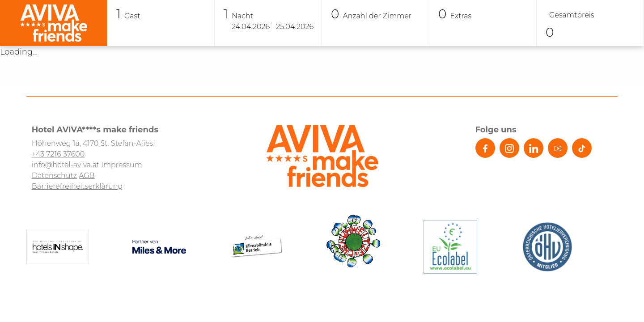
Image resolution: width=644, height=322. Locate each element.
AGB (87, 176)
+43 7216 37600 (58, 154)
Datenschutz (54, 176)
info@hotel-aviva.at (66, 165)
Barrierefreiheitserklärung (77, 186)
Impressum (121, 165)
